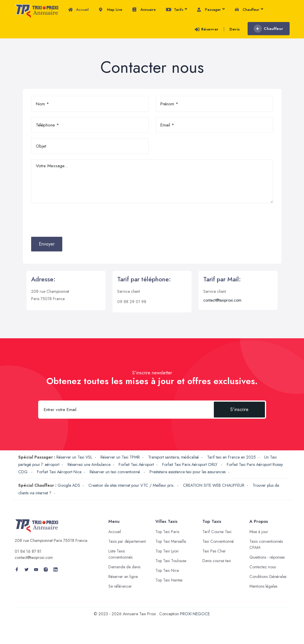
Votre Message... (152, 181)
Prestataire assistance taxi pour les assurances (188, 472)
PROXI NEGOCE (195, 614)
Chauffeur (249, 10)
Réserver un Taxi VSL (74, 457)
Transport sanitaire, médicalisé (173, 457)
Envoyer (47, 244)
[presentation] (76, 220)
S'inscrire (239, 409)
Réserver (206, 29)
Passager (211, 10)
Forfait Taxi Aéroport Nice (59, 472)
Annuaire (144, 10)
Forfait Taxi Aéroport (136, 464)
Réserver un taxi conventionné (115, 472)
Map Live (111, 10)
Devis (235, 29)
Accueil (78, 10)
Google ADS (69, 485)
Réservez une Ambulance (89, 464)
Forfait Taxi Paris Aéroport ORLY (190, 464)
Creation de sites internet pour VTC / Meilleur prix (132, 485)
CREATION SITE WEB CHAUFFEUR (214, 485)
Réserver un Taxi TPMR (120, 457)
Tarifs (176, 10)
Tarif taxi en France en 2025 (231, 457)
